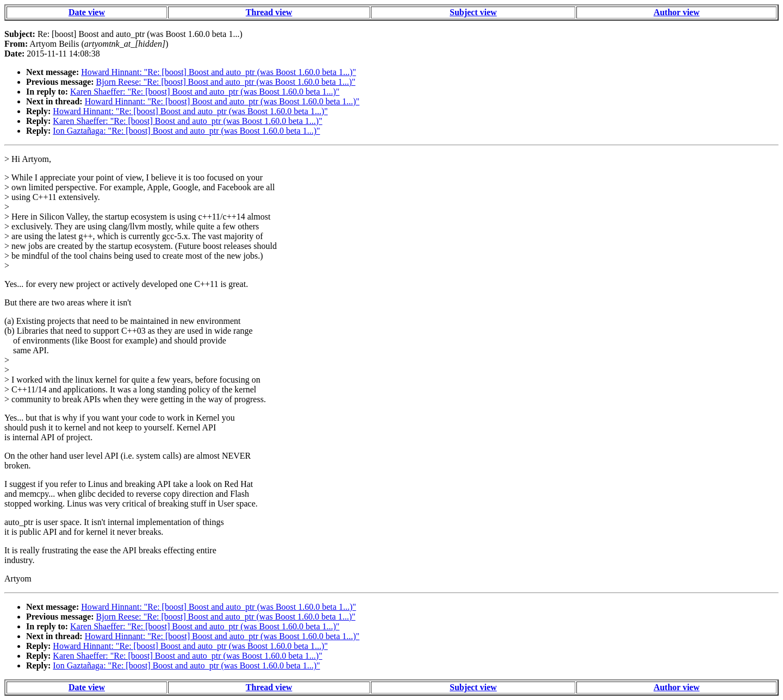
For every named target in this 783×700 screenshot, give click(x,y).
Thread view (269, 12)
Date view (87, 12)
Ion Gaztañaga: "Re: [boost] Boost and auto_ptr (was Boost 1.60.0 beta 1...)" (186, 131)
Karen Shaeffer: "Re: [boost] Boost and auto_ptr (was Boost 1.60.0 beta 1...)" (205, 92)
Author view (677, 12)
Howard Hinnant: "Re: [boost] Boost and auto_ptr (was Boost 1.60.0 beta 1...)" (218, 72)
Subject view (473, 12)
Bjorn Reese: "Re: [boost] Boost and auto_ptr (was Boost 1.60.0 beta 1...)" (226, 82)
